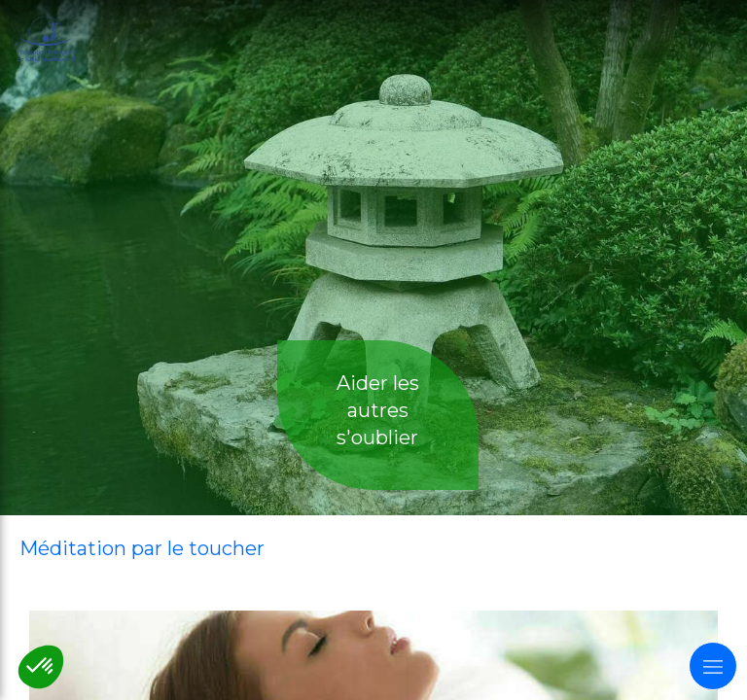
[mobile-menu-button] (713, 666)
